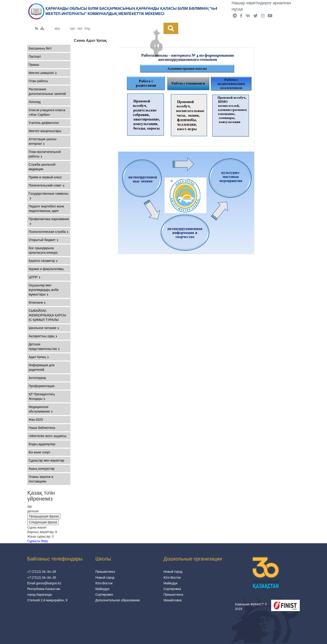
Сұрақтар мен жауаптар (46, 460)
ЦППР (35, 277)
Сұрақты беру (38, 541)
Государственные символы (48, 196)
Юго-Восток (104, 583)
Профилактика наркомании (49, 221)
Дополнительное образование (118, 600)
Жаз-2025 (36, 420)
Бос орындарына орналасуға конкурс (43, 250)
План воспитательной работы (45, 154)
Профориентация (42, 386)
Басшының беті (40, 48)
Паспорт (35, 57)
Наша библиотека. (42, 428)
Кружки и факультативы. (47, 269)
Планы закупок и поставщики (41, 479)
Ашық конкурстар (42, 469)
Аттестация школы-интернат (43, 141)
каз (80, 28)
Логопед (35, 102)
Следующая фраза (43, 522)
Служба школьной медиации (42, 167)
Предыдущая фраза (44, 516)
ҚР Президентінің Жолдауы (42, 396)
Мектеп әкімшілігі (43, 73)
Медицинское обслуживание (41, 409)
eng (87, 28)
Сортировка (104, 595)
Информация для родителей (42, 367)
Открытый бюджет (43, 240)
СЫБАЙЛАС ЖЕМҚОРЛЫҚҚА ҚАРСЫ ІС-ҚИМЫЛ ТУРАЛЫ (47, 315)
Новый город (105, 578)
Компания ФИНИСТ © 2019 (251, 607)
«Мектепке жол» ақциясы (47, 436)
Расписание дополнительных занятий (47, 91)
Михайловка (173, 600)
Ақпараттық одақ (43, 336)
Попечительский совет (47, 185)
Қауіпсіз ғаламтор (43, 261)
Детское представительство (44, 347)
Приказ (34, 65)
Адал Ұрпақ (39, 357)
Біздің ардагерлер (42, 444)
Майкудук (102, 589)
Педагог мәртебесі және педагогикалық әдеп (46, 209)
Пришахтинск (105, 572)
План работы (38, 81)
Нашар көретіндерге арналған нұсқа (261, 6)
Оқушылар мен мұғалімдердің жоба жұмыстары (44, 290)
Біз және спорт (40, 452)
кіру (57, 28)
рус (73, 28)
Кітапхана (37, 302)
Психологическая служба (48, 232)
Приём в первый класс (45, 177)
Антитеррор (37, 378)
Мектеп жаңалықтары (45, 131)
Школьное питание (44, 328)
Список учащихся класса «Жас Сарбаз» (47, 112)
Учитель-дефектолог (44, 123)
